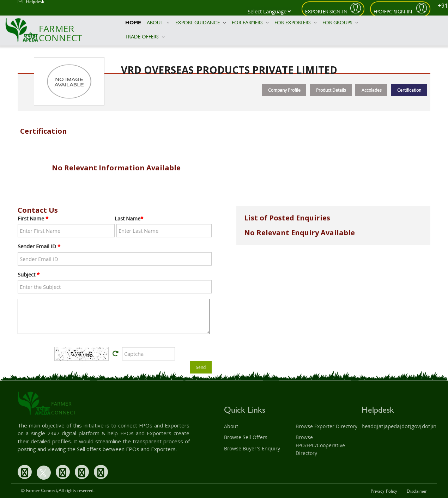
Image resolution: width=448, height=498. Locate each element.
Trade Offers (145, 37)
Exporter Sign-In (326, 11)
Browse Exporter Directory (326, 426)
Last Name (129, 218)
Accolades (372, 90)
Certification (409, 90)
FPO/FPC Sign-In (393, 11)
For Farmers (250, 22)
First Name (33, 218)
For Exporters (296, 22)
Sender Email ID (39, 246)
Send (201, 367)
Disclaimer (417, 491)
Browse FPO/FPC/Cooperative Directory (320, 445)
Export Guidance (201, 22)
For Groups (340, 22)
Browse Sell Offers (246, 437)
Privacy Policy (384, 491)
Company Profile (284, 90)
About (158, 22)
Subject (29, 274)
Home (133, 22)
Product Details (331, 90)
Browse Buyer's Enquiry (252, 448)
